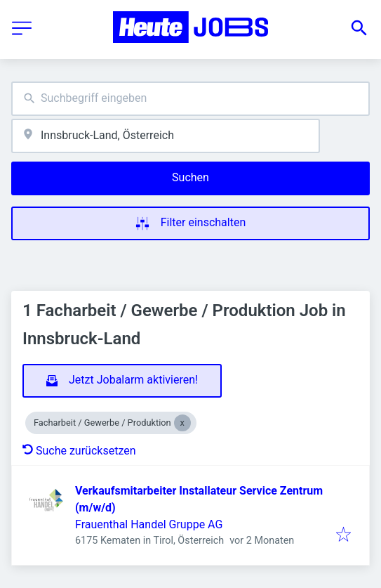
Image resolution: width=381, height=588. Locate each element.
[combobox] (190, 99)
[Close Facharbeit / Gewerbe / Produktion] (182, 423)
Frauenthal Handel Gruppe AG (149, 524)
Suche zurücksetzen (79, 451)
